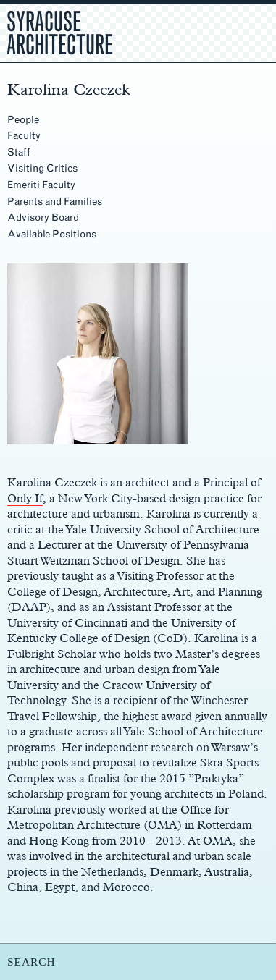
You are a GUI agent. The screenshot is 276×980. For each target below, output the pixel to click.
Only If (25, 498)
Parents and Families (55, 202)
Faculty (24, 136)
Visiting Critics (42, 168)
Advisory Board (43, 217)
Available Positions (52, 234)
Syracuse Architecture (60, 31)
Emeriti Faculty (41, 185)
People (23, 120)
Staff (19, 152)
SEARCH (32, 962)
